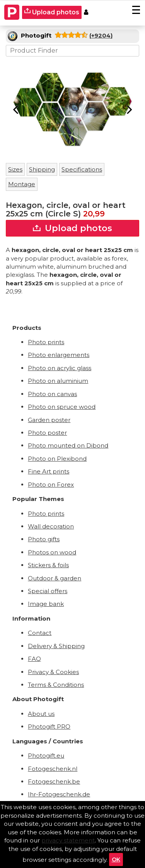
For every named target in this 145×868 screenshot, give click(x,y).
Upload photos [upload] (52, 12)
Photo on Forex (51, 485)
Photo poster (47, 433)
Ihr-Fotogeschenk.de (59, 794)
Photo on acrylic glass (60, 368)
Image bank (46, 604)
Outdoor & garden (55, 578)
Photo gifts (44, 539)
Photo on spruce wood (62, 407)
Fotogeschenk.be (54, 781)
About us (41, 714)
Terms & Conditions (56, 685)
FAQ (34, 659)
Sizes (15, 169)
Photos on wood (52, 552)
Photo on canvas (52, 394)
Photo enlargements (59, 355)
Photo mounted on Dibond (68, 445)
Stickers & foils (48, 565)
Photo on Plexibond (57, 459)
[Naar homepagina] (12, 12)
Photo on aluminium (58, 381)
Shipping (42, 169)
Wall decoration (51, 526)
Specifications (82, 169)
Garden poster (49, 420)
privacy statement (68, 840)
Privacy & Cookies (53, 672)
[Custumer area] (86, 13)
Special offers (48, 591)
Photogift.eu (46, 756)
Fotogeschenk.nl (53, 769)
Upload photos (72, 228)
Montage (22, 184)
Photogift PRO (49, 726)
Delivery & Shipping (56, 646)
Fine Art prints (49, 471)
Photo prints (46, 342)
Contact (40, 633)
